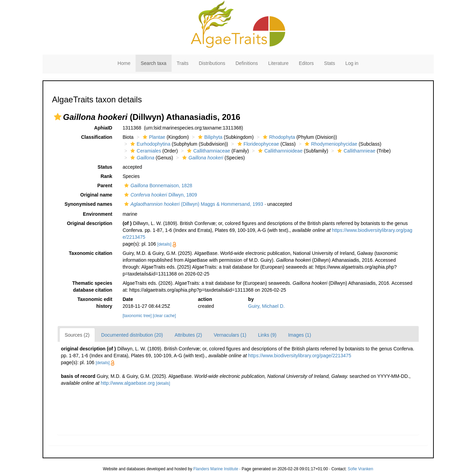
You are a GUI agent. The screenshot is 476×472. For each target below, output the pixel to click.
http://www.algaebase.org (127, 383)
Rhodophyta (278, 137)
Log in (352, 63)
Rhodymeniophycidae (330, 144)
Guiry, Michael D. (266, 306)
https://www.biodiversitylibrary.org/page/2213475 (300, 356)
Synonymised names (88, 204)
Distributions (212, 63)
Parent (105, 186)
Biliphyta (209, 137)
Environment (98, 214)
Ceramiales (145, 151)
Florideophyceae (258, 144)
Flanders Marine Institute (216, 469)
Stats (329, 63)
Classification (97, 137)
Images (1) (299, 335)
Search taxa (154, 63)
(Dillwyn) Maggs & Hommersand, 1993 (193, 204)
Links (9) (267, 335)
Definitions (247, 63)
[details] (164, 244)
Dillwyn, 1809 (160, 195)
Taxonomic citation (91, 253)
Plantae (153, 137)
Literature (278, 63)
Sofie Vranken (360, 469)
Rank (106, 176)
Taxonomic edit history (95, 303)
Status (105, 167)
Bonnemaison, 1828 (157, 186)
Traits (183, 63)
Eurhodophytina (149, 144)
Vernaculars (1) (230, 335)
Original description (90, 223)
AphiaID (103, 128)
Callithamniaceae (208, 151)
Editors (306, 63)
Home (124, 63)
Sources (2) (77, 335)
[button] (58, 117)
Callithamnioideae (279, 151)
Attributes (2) (188, 335)
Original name (96, 195)
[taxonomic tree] (137, 316)
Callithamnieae (356, 151)
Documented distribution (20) (132, 335)
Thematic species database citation (92, 286)
